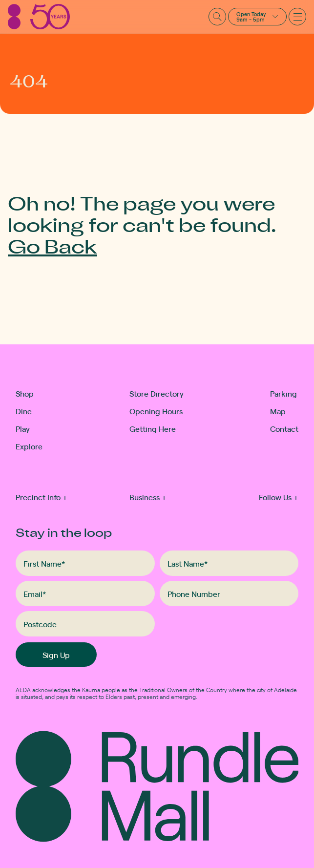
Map (278, 411)
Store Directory (157, 393)
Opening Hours (156, 411)
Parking (283, 393)
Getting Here (153, 428)
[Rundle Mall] (39, 17)
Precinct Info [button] (42, 497)
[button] (257, 17)
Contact (284, 428)
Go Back (52, 246)
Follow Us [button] (279, 497)
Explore (26, 446)
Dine (24, 411)
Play (23, 428)
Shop (25, 393)
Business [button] (148, 497)
